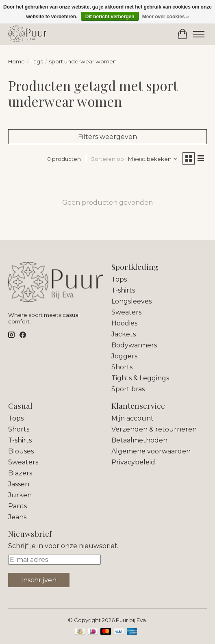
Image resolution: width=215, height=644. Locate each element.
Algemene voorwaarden (151, 451)
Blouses (21, 451)
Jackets (124, 334)
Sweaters (126, 312)
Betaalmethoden (139, 440)
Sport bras (128, 389)
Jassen (19, 484)
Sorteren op (107, 159)
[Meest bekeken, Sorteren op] (153, 159)
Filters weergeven (107, 137)
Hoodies (124, 323)
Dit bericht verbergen (110, 17)
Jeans (17, 517)
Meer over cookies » (166, 17)
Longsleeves (131, 301)
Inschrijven (39, 580)
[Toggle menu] (199, 34)
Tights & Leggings (140, 378)
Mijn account (132, 418)
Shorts (122, 367)
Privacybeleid (133, 462)
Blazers (20, 473)
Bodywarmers (134, 345)
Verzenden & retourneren (154, 429)
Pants (17, 506)
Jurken (20, 495)
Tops (119, 279)
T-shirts (123, 290)
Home (16, 61)
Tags (37, 61)
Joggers (124, 356)
